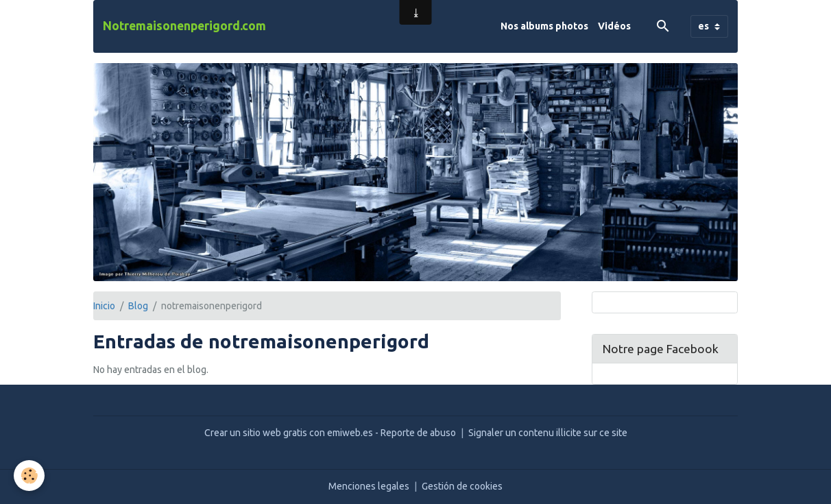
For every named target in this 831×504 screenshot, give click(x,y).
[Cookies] (29, 476)
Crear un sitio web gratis (256, 433)
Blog (138, 306)
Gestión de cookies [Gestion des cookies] (462, 486)
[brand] (184, 26)
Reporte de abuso (418, 433)
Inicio (104, 306)
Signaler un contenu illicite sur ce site (548, 433)
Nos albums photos (544, 26)
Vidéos (614, 26)
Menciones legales (369, 486)
